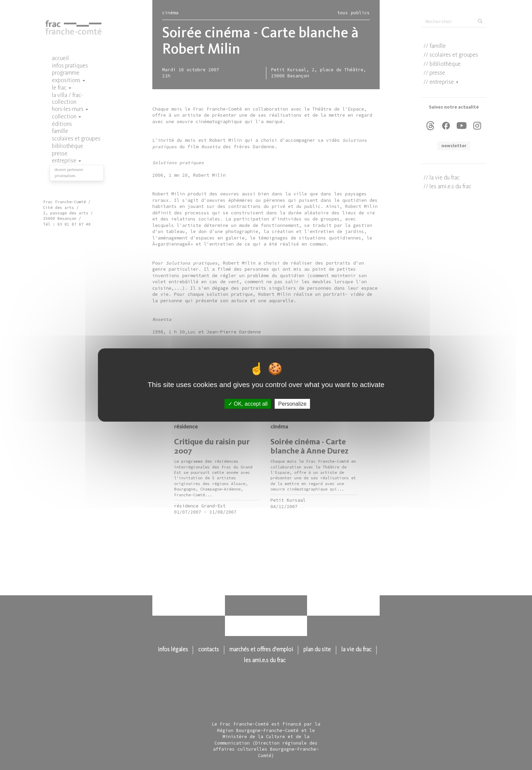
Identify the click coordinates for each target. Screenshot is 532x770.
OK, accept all (248, 404)
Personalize (292, 404)
